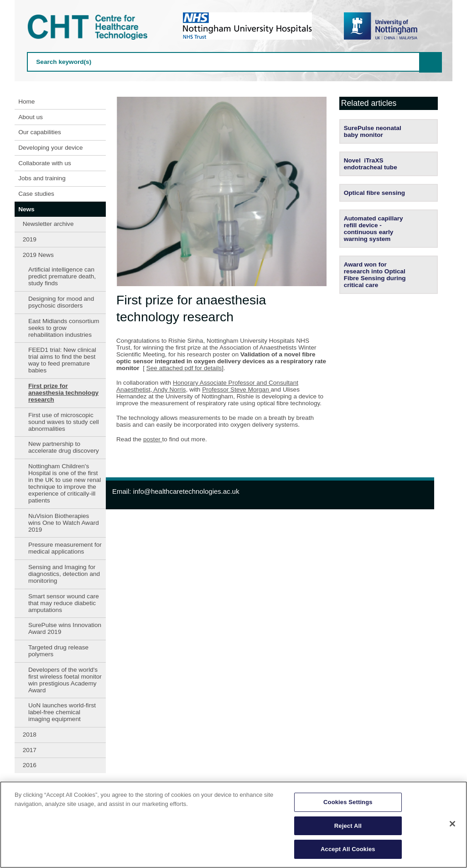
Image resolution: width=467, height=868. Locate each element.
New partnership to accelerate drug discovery (64, 447)
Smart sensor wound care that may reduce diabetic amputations (64, 603)
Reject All (348, 826)
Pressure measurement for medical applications (65, 548)
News (26, 209)
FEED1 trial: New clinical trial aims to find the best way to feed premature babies (62, 360)
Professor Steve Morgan (236, 390)
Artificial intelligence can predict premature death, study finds (62, 276)
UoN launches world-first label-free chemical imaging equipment (62, 712)
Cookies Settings (348, 802)
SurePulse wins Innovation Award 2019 (65, 628)
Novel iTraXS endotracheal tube (371, 164)
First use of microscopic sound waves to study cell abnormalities (64, 422)
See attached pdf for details (184, 368)
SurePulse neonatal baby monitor (373, 131)
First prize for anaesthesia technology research (63, 393)
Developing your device (50, 148)
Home (26, 102)
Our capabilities (40, 132)
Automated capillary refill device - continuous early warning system (374, 229)
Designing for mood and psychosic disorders (61, 302)
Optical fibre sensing (374, 193)
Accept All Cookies (348, 849)
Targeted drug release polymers (58, 651)
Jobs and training (42, 178)
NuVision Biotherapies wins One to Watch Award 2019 (64, 523)
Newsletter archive (48, 224)
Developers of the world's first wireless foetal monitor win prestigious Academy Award (65, 680)
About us (31, 117)
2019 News (38, 255)
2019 (30, 239)
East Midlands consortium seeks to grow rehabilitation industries (64, 328)
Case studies (36, 194)
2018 (30, 735)
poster (153, 439)
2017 (30, 750)
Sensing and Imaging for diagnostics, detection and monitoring (64, 574)
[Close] (452, 824)
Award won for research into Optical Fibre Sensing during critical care (375, 275)
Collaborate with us (45, 163)
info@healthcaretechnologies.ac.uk (186, 491)
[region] (233, 825)
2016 (30, 765)
